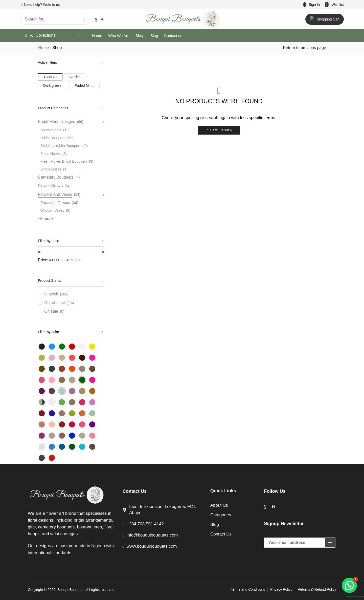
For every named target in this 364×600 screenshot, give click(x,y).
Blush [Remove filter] (74, 77)
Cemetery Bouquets (56, 177)
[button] (312, 5)
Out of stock (59, 303)
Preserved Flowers (55, 203)
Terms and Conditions (248, 589)
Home (44, 48)
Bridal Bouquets (53, 138)
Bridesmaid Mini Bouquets (61, 146)
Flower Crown (50, 186)
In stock (56, 294)
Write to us (51, 5)
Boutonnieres (51, 130)
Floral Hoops (50, 154)
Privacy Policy (281, 589)
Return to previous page (304, 48)
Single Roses (51, 169)
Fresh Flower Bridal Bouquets (64, 161)
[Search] (84, 19)
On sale (54, 311)
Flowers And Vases (55, 194)
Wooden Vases (52, 210)
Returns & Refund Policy (317, 589)
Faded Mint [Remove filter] (84, 85)
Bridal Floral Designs (56, 122)
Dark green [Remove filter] (52, 85)
